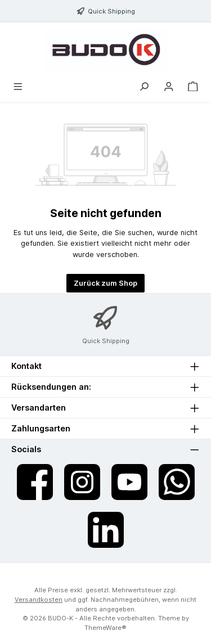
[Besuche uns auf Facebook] (35, 482)
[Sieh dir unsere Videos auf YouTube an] (129, 482)
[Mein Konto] (169, 87)
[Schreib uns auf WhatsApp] (177, 482)
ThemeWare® (105, 628)
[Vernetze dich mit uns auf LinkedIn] (106, 530)
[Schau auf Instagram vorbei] (82, 482)
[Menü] (18, 87)
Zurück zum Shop (105, 283)
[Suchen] (144, 87)
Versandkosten (39, 600)
